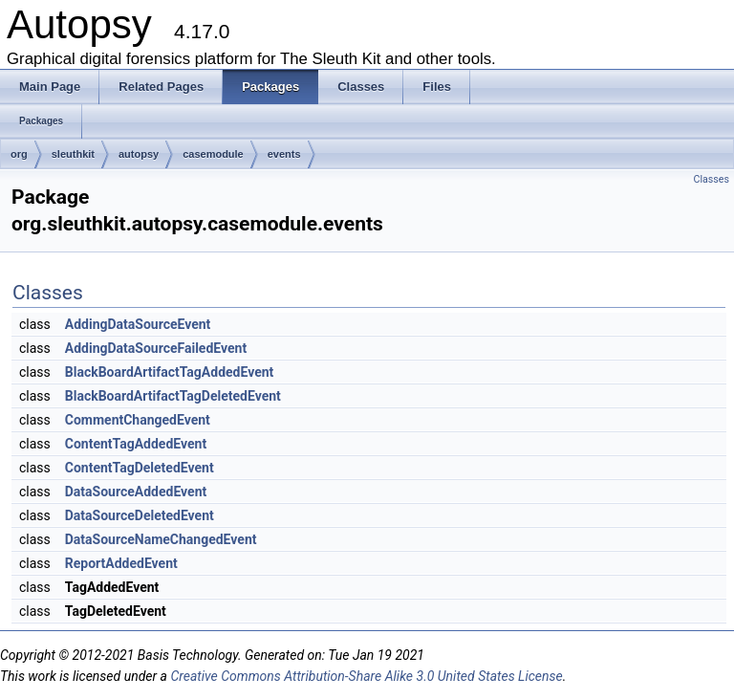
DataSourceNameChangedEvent (161, 539)
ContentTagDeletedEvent (140, 468)
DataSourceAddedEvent (136, 492)
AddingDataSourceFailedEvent (156, 348)
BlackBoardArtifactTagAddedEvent (170, 372)
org (19, 154)
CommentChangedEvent (138, 420)
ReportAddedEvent (121, 563)
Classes (712, 179)
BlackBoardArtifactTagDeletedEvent (173, 396)
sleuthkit (73, 154)
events (284, 154)
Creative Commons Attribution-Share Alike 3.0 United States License (366, 676)
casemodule (213, 154)
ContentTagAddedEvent (136, 444)
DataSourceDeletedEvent (140, 515)
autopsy (139, 154)
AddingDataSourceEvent (138, 324)
